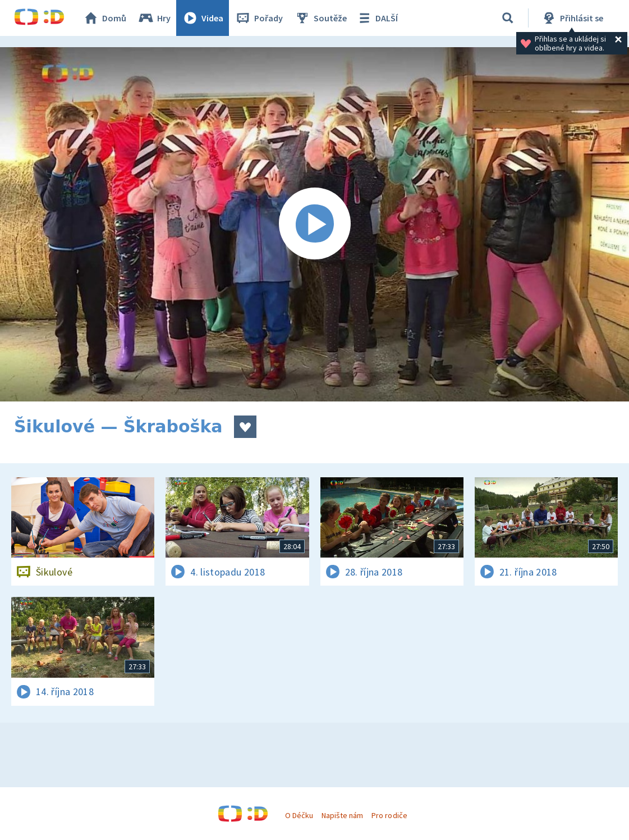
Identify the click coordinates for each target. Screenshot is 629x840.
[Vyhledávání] (508, 18)
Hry (154, 18)
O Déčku (299, 815)
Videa (203, 18)
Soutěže (320, 18)
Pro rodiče (389, 815)
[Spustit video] (314, 224)
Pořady (259, 18)
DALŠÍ (377, 18)
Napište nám (342, 815)
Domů (104, 18)
